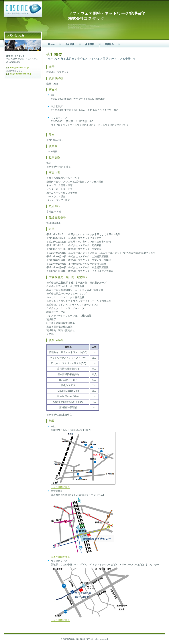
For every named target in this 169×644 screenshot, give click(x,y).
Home (51, 44)
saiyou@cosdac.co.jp (21, 74)
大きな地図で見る (60, 487)
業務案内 (109, 44)
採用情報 (90, 44)
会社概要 (70, 44)
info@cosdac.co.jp (19, 68)
